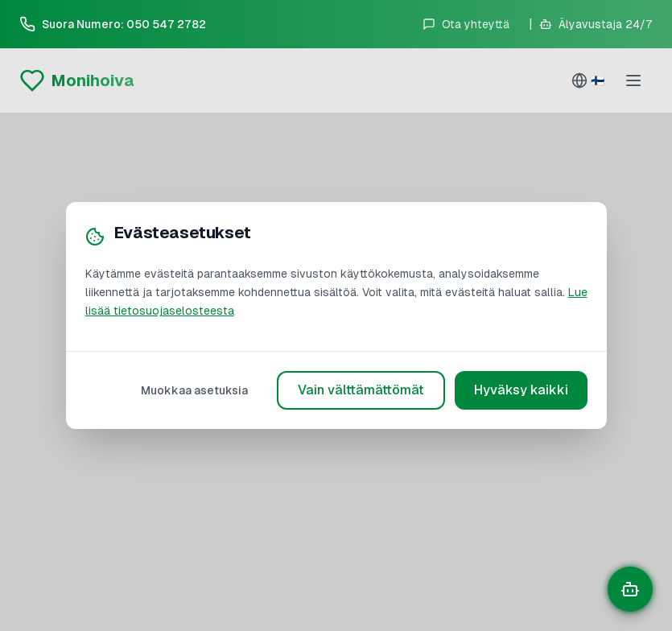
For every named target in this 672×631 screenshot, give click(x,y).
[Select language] (588, 80)
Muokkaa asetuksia (194, 390)
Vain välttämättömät (361, 390)
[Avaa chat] (630, 589)
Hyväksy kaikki (521, 390)
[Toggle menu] (635, 80)
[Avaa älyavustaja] (596, 24)
